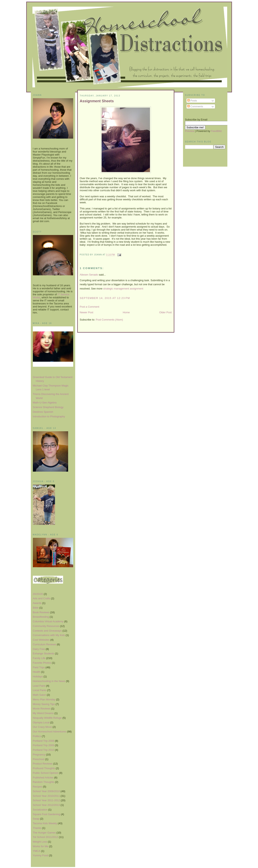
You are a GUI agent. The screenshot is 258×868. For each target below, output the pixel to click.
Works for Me (41, 846)
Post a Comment (90, 307)
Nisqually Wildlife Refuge (47, 718)
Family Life (39, 658)
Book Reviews (41, 612)
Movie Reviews (42, 709)
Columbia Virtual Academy (48, 621)
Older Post (165, 312)
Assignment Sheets (97, 101)
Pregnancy (39, 755)
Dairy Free (39, 649)
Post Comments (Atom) (109, 320)
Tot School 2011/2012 (46, 837)
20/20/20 (38, 594)
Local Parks (40, 690)
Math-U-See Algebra (45, 403)
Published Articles (43, 778)
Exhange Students (44, 653)
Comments (195, 106)
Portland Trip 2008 (44, 741)
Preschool (39, 759)
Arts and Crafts (42, 598)
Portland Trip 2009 (44, 745)
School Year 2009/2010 (46, 791)
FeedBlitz (216, 131)
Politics (37, 736)
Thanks (37, 828)
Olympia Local (41, 722)
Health (37, 672)
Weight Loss (40, 842)
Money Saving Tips (44, 704)
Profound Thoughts (44, 768)
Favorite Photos (42, 663)
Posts (192, 101)
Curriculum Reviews (45, 644)
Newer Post (87, 312)
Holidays (38, 676)
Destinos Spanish (43, 412)
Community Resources (46, 626)
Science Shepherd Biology (48, 407)
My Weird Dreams (43, 713)
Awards (37, 603)
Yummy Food (41, 855)
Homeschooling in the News (49, 681)
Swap (36, 819)
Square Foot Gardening (47, 814)
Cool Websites (41, 640)
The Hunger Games (44, 833)
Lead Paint (39, 686)
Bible (36, 608)
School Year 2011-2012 (46, 800)
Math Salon (40, 695)
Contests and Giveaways (47, 631)
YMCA (37, 851)
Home (126, 312)
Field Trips (39, 667)
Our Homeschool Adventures (50, 732)
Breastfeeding (41, 617)
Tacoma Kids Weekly (45, 823)
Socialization (40, 810)
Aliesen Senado (89, 275)
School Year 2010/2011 (46, 796)
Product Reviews (43, 764)
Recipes (38, 787)
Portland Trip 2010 (44, 750)
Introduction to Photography (49, 416)
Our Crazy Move (42, 727)
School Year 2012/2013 (46, 805)
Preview (190, 131)
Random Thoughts (44, 782)
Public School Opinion (46, 773)
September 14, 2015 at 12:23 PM (105, 298)
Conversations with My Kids (49, 635)
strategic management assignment (123, 289)
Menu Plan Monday (44, 699)
